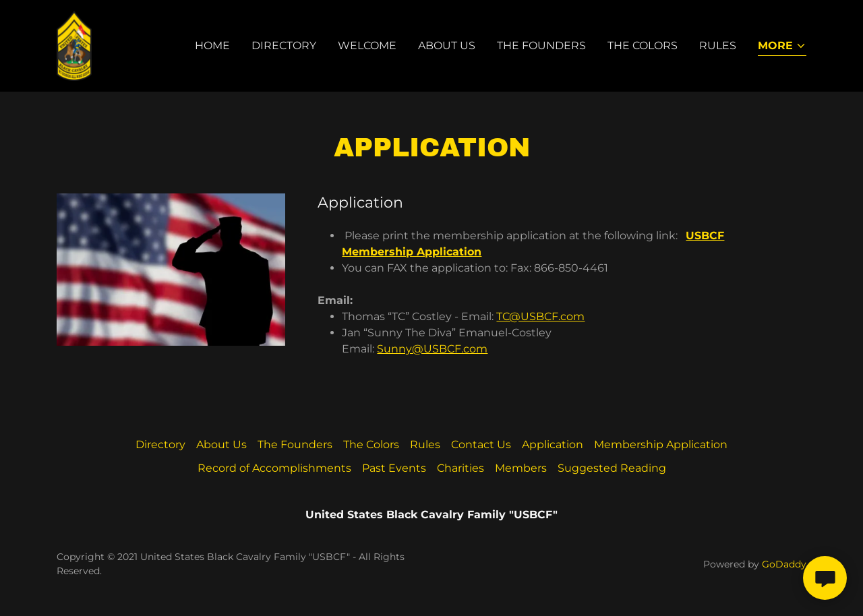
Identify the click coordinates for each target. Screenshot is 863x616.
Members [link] (521, 468)
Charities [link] (460, 468)
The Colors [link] (643, 45)
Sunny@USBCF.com (432, 349)
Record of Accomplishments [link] (274, 468)
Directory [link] (284, 45)
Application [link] (553, 444)
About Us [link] (447, 45)
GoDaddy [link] (784, 564)
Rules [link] (718, 45)
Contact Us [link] (481, 444)
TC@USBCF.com (540, 316)
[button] (782, 47)
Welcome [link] (367, 45)
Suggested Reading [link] (612, 468)
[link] (74, 45)
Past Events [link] (394, 468)
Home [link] (212, 45)
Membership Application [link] (661, 444)
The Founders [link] (541, 45)
